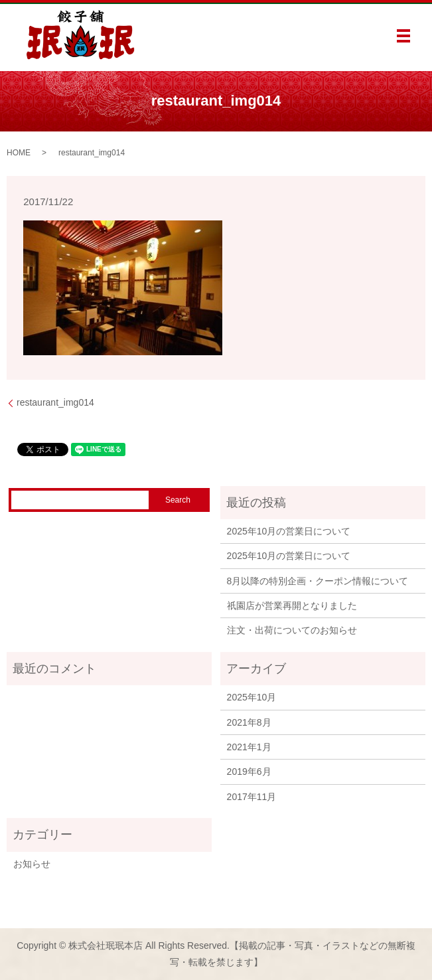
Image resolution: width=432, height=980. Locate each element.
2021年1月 (249, 747)
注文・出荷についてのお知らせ (292, 630)
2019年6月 (249, 772)
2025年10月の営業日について (289, 531)
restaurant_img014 (55, 402)
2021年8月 (249, 722)
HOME (19, 153)
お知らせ (32, 864)
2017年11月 (252, 797)
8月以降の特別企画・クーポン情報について (318, 581)
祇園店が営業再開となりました (292, 606)
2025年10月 (252, 697)
